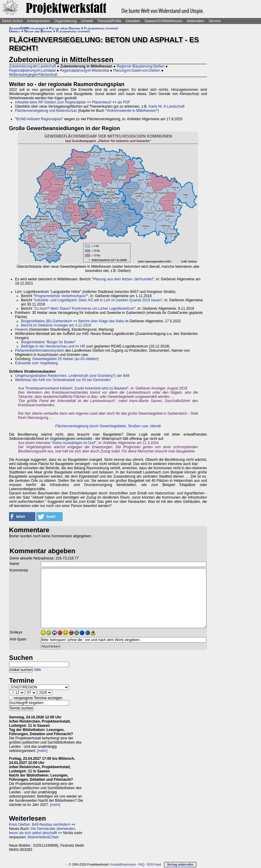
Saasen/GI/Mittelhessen (163, 21)
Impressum (129, 865)
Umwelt (87, 21)
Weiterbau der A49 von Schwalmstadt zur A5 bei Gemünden (63, 380)
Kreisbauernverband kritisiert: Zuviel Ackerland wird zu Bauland (77, 388)
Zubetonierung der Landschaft (33, 66)
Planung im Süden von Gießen (137, 70)
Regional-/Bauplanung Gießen (141, 66)
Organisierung (65, 21)
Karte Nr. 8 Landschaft (166, 106)
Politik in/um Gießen (65, 28)
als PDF (124, 102)
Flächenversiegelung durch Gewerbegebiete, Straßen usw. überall (108, 426)
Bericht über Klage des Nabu (101, 321)
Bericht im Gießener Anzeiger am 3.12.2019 (56, 325)
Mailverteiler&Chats (43, 837)
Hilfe (37, 670)
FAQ (142, 865)
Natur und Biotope (38, 31)
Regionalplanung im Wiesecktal (84, 70)
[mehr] (42, 751)
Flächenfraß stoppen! (101, 28)
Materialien (196, 21)
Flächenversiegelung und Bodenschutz (46, 111)
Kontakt (115, 865)
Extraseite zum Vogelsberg (36, 363)
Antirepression (39, 21)
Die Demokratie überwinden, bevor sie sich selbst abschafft (42, 831)
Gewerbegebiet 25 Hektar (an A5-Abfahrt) (65, 359)
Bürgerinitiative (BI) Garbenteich (47, 321)
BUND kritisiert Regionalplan (39, 119)
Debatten (133, 21)
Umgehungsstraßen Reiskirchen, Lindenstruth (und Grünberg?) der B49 (72, 376)
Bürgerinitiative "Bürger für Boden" (48, 342)
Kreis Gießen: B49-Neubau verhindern (40, 825)
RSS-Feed (154, 865)
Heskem (22, 330)
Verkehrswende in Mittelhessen (131, 111)
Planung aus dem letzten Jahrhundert (123, 279)
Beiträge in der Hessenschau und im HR (53, 346)
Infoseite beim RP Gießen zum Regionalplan (51, 102)
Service (214, 21)
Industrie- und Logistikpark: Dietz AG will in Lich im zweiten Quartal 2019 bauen (98, 300)
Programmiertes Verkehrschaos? (61, 296)
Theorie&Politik (109, 21)
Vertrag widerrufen (180, 865)
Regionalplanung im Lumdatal (32, 70)
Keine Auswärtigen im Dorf (74, 443)
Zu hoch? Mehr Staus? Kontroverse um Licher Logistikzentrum (84, 309)
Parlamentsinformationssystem (40, 350)
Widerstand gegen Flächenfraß (33, 75)
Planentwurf (102, 102)
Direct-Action (12, 21)
